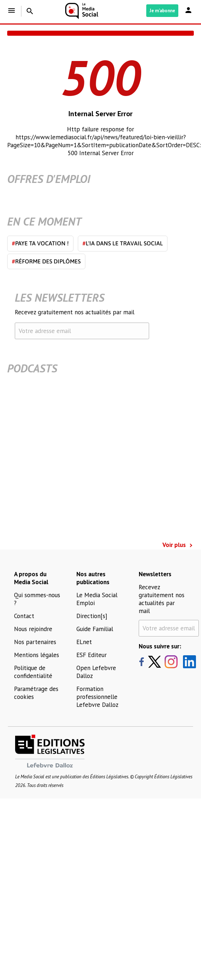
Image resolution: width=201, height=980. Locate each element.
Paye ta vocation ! (40, 243)
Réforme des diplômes (46, 261)
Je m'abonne (162, 11)
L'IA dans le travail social (123, 243)
